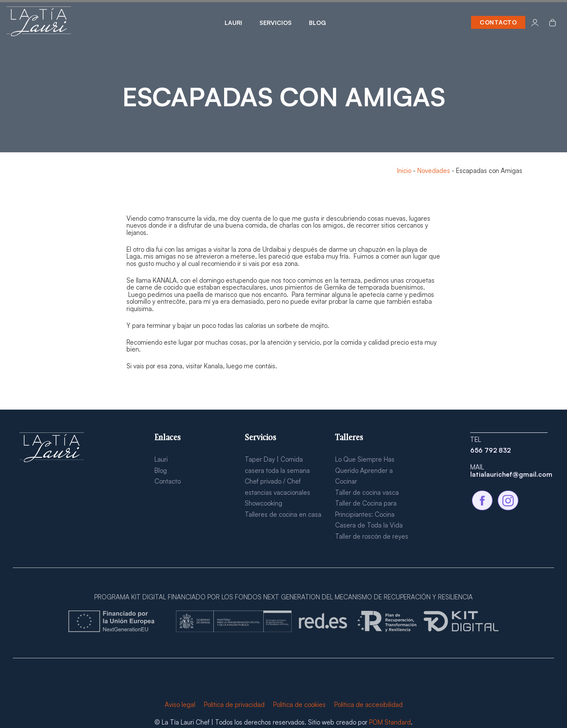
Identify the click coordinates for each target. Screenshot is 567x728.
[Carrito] (553, 22)
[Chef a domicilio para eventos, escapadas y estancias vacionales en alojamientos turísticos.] (39, 22)
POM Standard (390, 722)
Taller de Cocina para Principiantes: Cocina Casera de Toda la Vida (369, 514)
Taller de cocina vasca (367, 492)
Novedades (434, 171)
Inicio (404, 171)
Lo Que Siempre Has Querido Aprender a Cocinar (365, 470)
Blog (161, 470)
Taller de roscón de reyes (372, 536)
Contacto (168, 481)
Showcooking (263, 503)
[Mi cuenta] (535, 22)
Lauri (161, 459)
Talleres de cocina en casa (283, 514)
